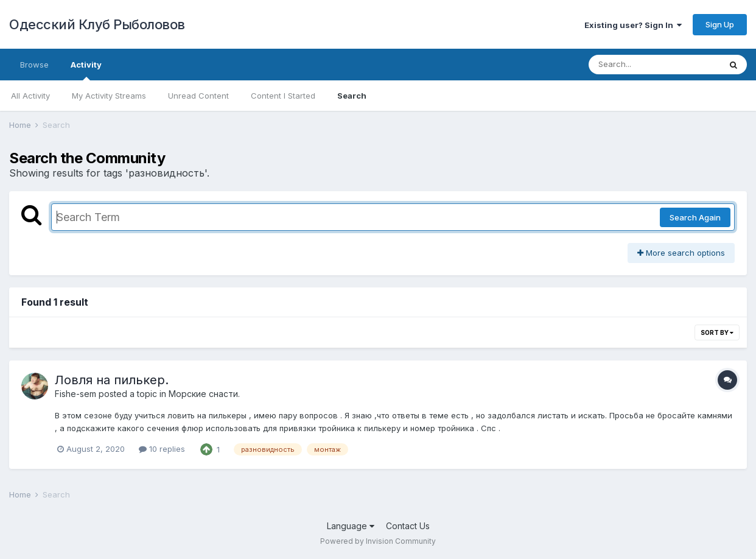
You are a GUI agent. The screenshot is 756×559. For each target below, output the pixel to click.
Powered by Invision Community (378, 541)
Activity (86, 70)
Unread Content (198, 96)
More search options (681, 253)
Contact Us (408, 526)
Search (352, 96)
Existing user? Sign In (633, 25)
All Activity (30, 96)
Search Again (695, 217)
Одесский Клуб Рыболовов (97, 24)
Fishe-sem (75, 394)
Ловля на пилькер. (112, 380)
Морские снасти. (204, 394)
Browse (34, 65)
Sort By (717, 332)
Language (351, 526)
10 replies (162, 449)
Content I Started (283, 96)
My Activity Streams (109, 96)
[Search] (654, 65)
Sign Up (720, 24)
